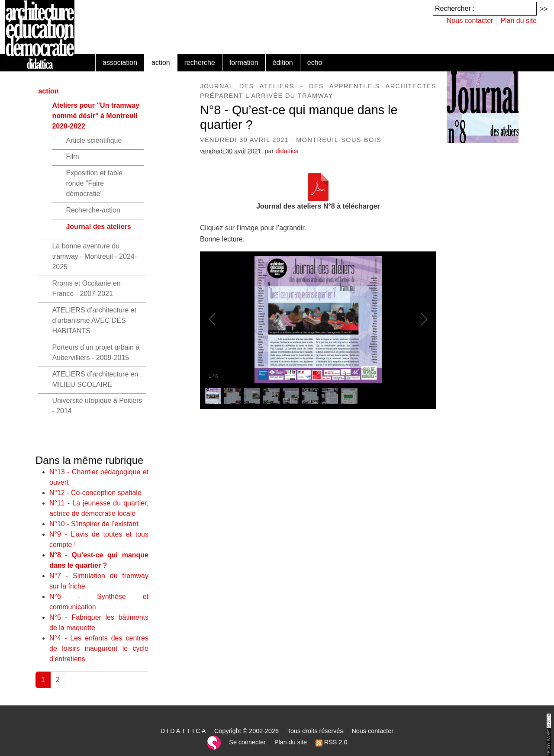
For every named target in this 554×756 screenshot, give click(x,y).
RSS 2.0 (332, 742)
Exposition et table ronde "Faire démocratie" (94, 183)
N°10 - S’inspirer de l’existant (94, 524)
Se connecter (247, 742)
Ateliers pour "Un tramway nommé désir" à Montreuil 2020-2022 (95, 116)
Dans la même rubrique (89, 460)
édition (283, 63)
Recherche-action (93, 210)
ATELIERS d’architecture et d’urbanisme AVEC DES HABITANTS (94, 320)
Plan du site (519, 21)
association (120, 63)
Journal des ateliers (98, 227)
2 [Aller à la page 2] (58, 680)
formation (244, 63)
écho (315, 63)
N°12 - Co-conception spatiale (95, 493)
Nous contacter (470, 21)
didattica (287, 151)
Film (72, 156)
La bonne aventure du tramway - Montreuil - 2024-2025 (94, 256)
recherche (200, 63)
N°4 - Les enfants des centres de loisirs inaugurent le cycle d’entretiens (99, 648)
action (161, 63)
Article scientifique (94, 140)
